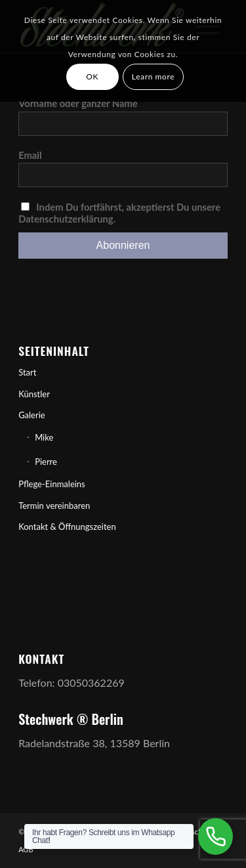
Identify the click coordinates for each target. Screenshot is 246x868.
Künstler (34, 394)
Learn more (153, 76)
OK (92, 76)
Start (27, 372)
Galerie (32, 415)
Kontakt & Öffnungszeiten (67, 527)
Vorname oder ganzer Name (78, 103)
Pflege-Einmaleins (52, 484)
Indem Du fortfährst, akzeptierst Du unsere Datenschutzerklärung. (119, 213)
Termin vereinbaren (54, 506)
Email (30, 155)
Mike (44, 437)
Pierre (46, 462)
